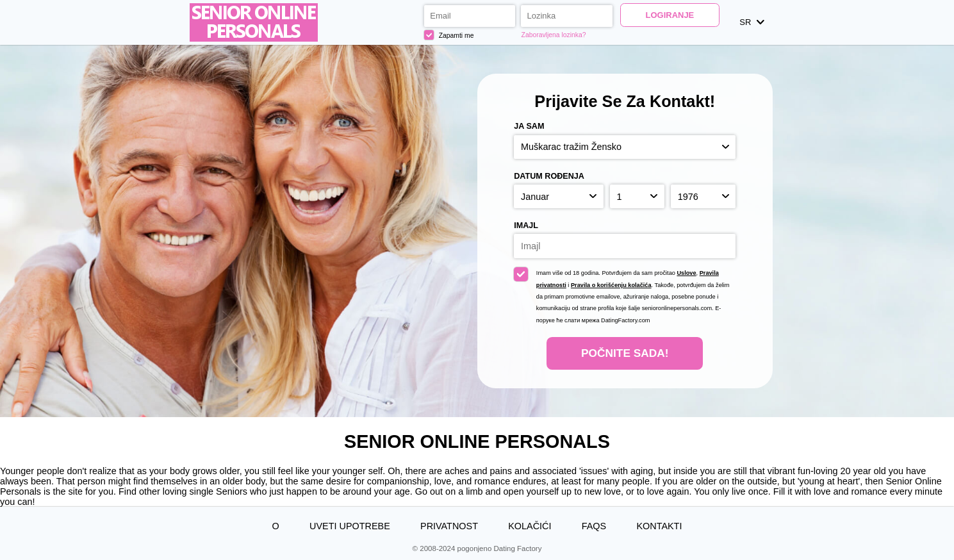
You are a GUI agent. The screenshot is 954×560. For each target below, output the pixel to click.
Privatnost (449, 526)
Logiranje (670, 15)
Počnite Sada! (625, 353)
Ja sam (529, 126)
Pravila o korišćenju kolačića (611, 285)
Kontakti (659, 526)
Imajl (526, 226)
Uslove (686, 273)
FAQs (594, 526)
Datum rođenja (549, 176)
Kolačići (530, 526)
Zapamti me (449, 35)
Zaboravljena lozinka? (554, 35)
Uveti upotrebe (350, 526)
